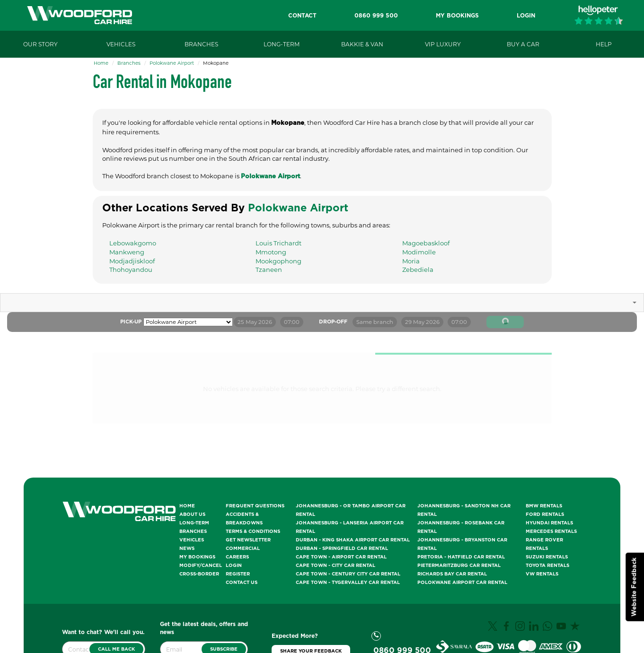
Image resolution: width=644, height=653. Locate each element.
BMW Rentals (544, 506)
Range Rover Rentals (544, 544)
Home (101, 63)
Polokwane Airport (172, 63)
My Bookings (197, 557)
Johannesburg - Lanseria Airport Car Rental (350, 527)
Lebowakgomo (133, 243)
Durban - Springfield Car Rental (342, 549)
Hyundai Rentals (549, 523)
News (187, 549)
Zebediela (418, 270)
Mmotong (271, 252)
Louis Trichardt (278, 243)
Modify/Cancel (201, 566)
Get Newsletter (248, 540)
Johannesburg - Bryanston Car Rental (462, 544)
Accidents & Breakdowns (244, 519)
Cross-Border (199, 574)
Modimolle (419, 252)
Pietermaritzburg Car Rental (459, 566)
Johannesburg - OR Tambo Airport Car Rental (351, 510)
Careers (237, 557)
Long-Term (194, 523)
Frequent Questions (255, 506)
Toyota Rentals (547, 566)
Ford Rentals (545, 514)
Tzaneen (269, 270)
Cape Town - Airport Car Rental (341, 557)
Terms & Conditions (253, 531)
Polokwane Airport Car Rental (462, 583)
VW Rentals (542, 574)
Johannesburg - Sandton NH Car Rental (464, 510)
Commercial (243, 549)
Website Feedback (634, 587)
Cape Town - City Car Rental (335, 566)
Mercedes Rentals (551, 531)
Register (238, 574)
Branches (129, 63)
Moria (411, 261)
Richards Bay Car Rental (452, 574)
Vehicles (192, 540)
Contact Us (242, 583)
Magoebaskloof (426, 243)
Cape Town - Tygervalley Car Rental (348, 583)
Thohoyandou (131, 270)
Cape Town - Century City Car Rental (348, 574)
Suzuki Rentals (547, 557)
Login (234, 566)
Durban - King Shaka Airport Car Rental (353, 540)
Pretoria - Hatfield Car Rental (461, 557)
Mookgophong (278, 261)
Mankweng (127, 252)
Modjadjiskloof (132, 261)
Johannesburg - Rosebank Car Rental (461, 527)
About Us (192, 514)
